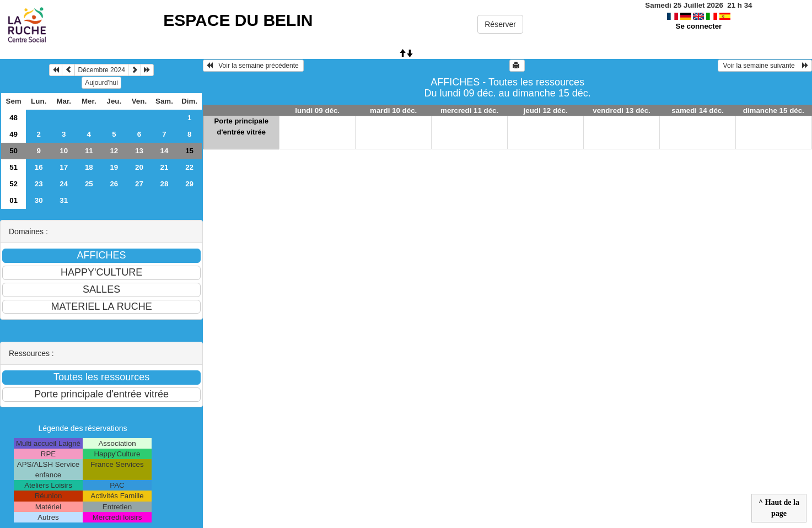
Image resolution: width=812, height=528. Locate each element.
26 (114, 184)
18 (89, 167)
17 (64, 167)
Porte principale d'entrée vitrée (241, 126)
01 (14, 200)
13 (139, 151)
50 (14, 151)
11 (89, 151)
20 (139, 167)
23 (39, 184)
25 (89, 184)
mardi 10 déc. (393, 111)
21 (165, 167)
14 (165, 151)
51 (14, 167)
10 (64, 151)
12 (114, 151)
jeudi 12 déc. (546, 111)
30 (39, 200)
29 (189, 184)
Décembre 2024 (101, 70)
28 (165, 184)
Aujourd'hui (101, 83)
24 (64, 184)
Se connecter (699, 26)
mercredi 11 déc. (469, 111)
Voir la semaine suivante (765, 66)
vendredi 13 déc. (621, 111)
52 (14, 184)
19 (114, 167)
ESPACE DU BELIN (238, 20)
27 (139, 184)
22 (189, 167)
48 (14, 118)
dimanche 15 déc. (774, 111)
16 (39, 167)
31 (64, 200)
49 (14, 134)
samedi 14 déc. (698, 111)
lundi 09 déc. (317, 111)
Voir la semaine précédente (253, 66)
